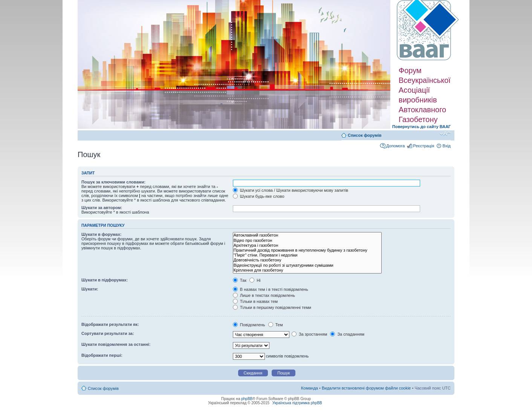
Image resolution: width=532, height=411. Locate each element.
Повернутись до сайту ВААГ (421, 127)
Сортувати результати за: (108, 333)
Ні (255, 280)
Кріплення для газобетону (307, 270)
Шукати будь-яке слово (259, 196)
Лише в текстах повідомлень (264, 295)
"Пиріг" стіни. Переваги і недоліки (307, 255)
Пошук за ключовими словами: (113, 182)
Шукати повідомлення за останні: (116, 344)
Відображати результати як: (110, 324)
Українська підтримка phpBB (297, 403)
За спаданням (347, 334)
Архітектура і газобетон (307, 245)
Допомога (395, 146)
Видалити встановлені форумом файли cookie (366, 388)
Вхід (446, 146)
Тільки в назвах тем (255, 301)
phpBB (247, 399)
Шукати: (90, 289)
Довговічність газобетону (307, 260)
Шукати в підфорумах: (105, 280)
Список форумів (365, 135)
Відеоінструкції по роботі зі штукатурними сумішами (307, 265)
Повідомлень (249, 325)
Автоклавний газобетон (307, 235)
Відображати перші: (102, 355)
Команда (310, 388)
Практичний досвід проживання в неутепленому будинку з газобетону (307, 250)
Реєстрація (423, 146)
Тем (276, 325)
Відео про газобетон (307, 241)
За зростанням (309, 334)
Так (240, 280)
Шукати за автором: (102, 208)
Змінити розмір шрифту (445, 134)
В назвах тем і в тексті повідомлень (271, 289)
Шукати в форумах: (101, 234)
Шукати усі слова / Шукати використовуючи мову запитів (290, 190)
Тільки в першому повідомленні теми (272, 307)
